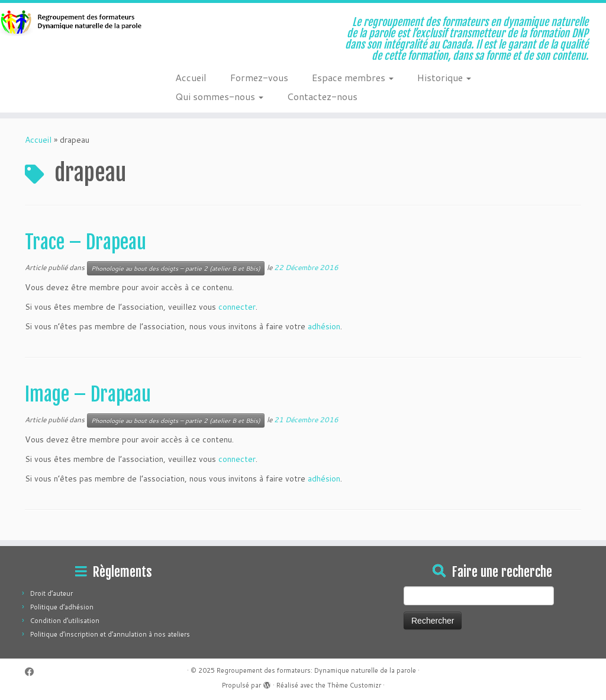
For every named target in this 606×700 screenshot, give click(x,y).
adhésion (324, 326)
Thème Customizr (354, 685)
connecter (237, 307)
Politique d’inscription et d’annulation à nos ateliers (110, 634)
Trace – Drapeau (86, 242)
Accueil (191, 77)
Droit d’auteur (51, 593)
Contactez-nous (322, 96)
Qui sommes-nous (219, 96)
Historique (444, 77)
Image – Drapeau (88, 394)
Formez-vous (259, 77)
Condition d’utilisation (65, 621)
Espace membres (353, 77)
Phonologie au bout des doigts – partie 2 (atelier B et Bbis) (176, 268)
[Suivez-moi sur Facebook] (33, 672)
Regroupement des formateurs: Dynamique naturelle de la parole (316, 670)
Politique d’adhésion (62, 607)
